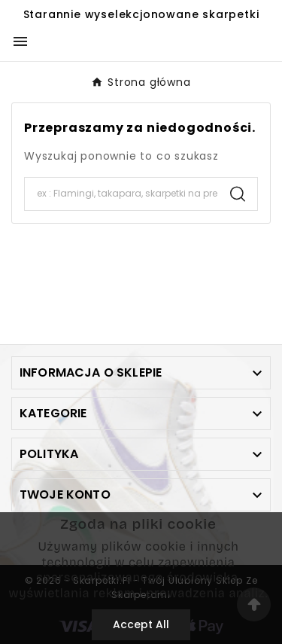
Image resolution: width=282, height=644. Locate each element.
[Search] (121, 194)
